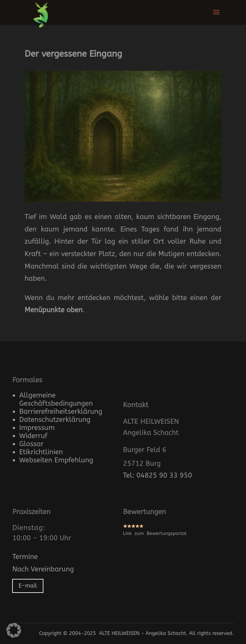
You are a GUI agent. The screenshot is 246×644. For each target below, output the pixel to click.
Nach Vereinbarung (43, 569)
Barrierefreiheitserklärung (61, 412)
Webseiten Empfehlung (56, 460)
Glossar (31, 444)
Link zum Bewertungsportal (155, 533)
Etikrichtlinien (41, 452)
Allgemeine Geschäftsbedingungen (56, 399)
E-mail (28, 586)
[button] (14, 630)
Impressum (37, 428)
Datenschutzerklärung (55, 420)
